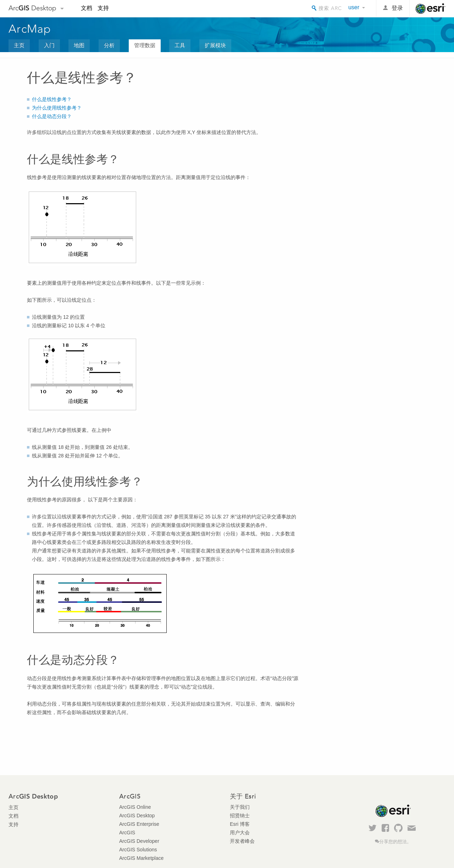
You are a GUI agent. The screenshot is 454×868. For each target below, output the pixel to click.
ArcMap (30, 29)
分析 (109, 45)
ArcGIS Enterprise (139, 824)
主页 (19, 45)
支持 (103, 8)
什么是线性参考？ (52, 99)
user (354, 7)
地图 (79, 45)
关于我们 (240, 807)
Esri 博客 (240, 824)
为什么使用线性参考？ (57, 108)
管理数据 (145, 45)
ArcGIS (127, 833)
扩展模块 (215, 45)
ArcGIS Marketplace (141, 858)
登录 (397, 8)
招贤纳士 (240, 816)
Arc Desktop (32, 8)
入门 (49, 45)
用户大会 (240, 833)
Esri (430, 9)
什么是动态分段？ (52, 116)
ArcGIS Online (135, 807)
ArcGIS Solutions (138, 850)
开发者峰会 (242, 841)
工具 (180, 45)
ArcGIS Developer (139, 841)
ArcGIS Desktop (137, 816)
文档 (87, 8)
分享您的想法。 (395, 842)
